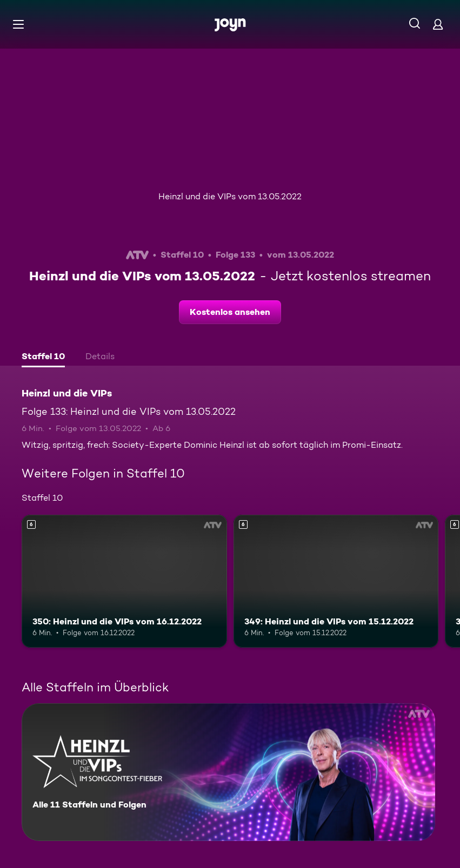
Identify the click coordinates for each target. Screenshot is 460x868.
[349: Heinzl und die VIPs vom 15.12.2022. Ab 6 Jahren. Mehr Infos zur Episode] (336, 581)
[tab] (43, 358)
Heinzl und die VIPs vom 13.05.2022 (230, 196)
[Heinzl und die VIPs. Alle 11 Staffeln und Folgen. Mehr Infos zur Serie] (228, 772)
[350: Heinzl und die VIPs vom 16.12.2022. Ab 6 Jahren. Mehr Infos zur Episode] (124, 581)
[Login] (438, 24)
